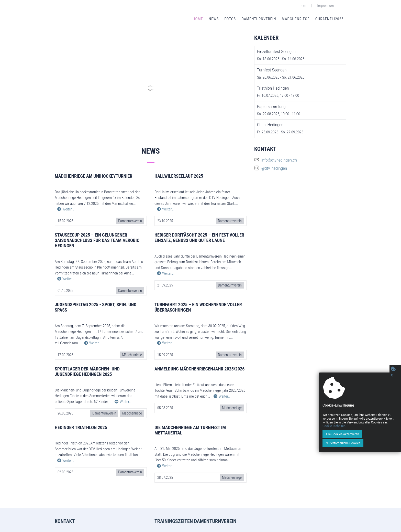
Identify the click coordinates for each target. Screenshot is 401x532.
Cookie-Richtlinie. (379, 435)
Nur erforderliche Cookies (374, 443)
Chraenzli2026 (329, 19)
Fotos (230, 19)
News (214, 19)
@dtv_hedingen (274, 169)
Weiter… (66, 210)
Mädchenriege (296, 19)
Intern (302, 6)
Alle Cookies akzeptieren (333, 443)
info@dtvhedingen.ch (279, 161)
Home (199, 19)
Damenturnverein (259, 19)
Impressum (326, 6)
